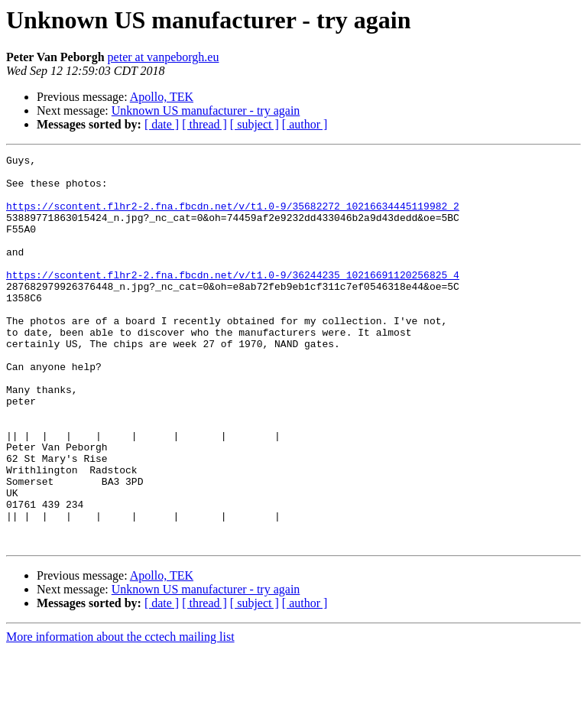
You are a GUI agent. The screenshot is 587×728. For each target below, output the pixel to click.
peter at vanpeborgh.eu (164, 57)
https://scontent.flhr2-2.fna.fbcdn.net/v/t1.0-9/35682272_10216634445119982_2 (233, 217)
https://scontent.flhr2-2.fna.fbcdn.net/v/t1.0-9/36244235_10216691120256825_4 (233, 300)
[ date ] (162, 124)
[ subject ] (255, 124)
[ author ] (305, 124)
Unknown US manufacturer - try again (206, 110)
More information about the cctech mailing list (120, 715)
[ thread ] (204, 124)
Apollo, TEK (162, 97)
